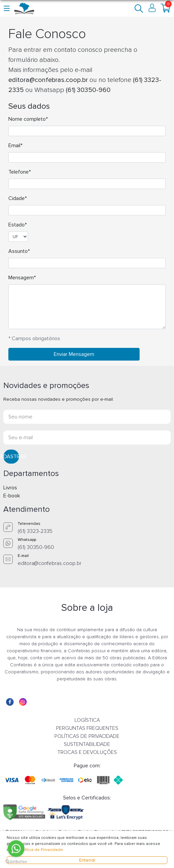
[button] (7, 8)
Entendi (87, 860)
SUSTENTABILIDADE (87, 744)
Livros (10, 488)
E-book (12, 496)
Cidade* (18, 198)
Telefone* (20, 172)
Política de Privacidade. (42, 850)
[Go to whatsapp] (16, 849)
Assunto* (19, 251)
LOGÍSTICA (87, 720)
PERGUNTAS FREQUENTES (87, 728)
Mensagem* (22, 278)
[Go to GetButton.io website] (16, 861)
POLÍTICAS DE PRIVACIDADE (87, 736)
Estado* (18, 225)
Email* (15, 146)
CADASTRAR (11, 457)
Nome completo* (28, 119)
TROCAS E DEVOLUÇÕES (87, 752)
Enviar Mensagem (74, 354)
